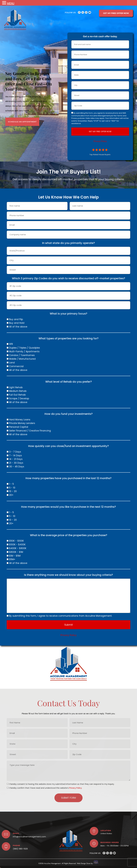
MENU (11, 3)
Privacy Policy (102, 141)
